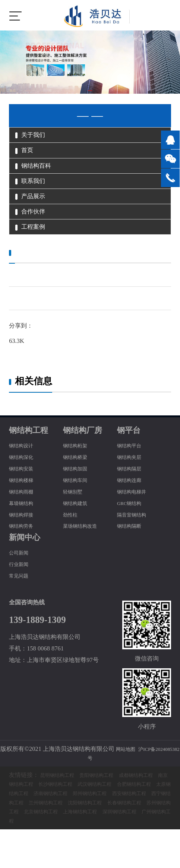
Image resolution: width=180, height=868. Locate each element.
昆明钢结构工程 (61, 804)
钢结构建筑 (78, 532)
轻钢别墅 (75, 521)
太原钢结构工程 (71, 822)
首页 (28, 157)
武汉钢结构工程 (135, 814)
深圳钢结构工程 (118, 850)
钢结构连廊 (132, 509)
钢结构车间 (78, 509)
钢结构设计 (24, 475)
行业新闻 (21, 594)
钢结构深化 (24, 486)
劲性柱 (72, 544)
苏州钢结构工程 (135, 841)
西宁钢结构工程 (100, 832)
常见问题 (21, 605)
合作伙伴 (36, 235)
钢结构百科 (40, 176)
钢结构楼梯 (24, 509)
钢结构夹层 (132, 486)
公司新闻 (21, 582)
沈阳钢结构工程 (41, 841)
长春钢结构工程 (88, 841)
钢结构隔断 (132, 555)
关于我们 (36, 137)
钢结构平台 (132, 475)
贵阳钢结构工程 (108, 804)
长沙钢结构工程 (88, 814)
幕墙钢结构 (24, 532)
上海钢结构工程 (71, 850)
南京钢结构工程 (41, 814)
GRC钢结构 (132, 532)
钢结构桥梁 (78, 486)
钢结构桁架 (78, 475)
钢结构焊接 (24, 544)
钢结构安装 (24, 498)
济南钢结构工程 (118, 822)
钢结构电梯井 (135, 521)
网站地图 (135, 778)
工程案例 (36, 254)
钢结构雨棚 (24, 521)
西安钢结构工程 (53, 832)
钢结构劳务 (24, 555)
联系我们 (36, 196)
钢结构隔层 (132, 498)
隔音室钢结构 (135, 544)
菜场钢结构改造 (84, 555)
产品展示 (36, 215)
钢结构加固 (78, 498)
